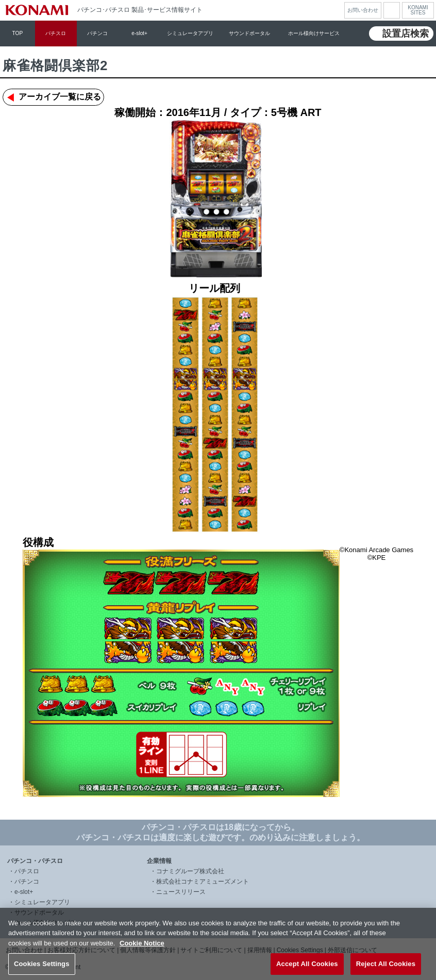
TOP (18, 33)
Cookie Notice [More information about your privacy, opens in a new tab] (142, 949)
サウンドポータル (249, 33)
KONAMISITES (418, 10)
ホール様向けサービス (314, 33)
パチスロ (56, 33)
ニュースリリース (181, 892)
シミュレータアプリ (190, 33)
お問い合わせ (363, 10)
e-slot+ (139, 33)
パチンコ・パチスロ (35, 861)
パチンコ (97, 33)
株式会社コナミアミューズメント (203, 882)
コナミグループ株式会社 (190, 871)
